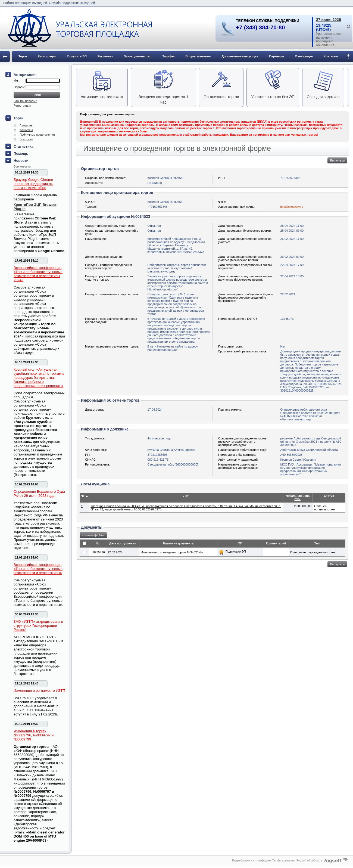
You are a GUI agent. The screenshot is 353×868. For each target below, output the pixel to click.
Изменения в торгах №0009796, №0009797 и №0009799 (34, 735)
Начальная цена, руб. (298, 497)
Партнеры (277, 56)
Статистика (24, 146)
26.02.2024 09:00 (292, 257)
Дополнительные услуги (240, 56)
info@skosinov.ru (292, 207)
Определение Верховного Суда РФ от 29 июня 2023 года (39, 494)
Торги (23, 56)
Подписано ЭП (236, 551)
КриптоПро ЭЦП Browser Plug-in (35, 207)
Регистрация (47, 56)
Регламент (105, 56)
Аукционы (26, 125)
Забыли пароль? (25, 101)
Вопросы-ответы (198, 56)
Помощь (21, 154)
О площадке (304, 56)
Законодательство (138, 56)
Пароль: (20, 87)
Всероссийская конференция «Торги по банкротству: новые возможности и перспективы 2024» (38, 274)
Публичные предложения (37, 135)
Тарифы (168, 56)
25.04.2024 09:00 (292, 231)
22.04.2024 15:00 (292, 276)
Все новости (22, 166)
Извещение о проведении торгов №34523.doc (172, 552)
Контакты (331, 56)
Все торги (26, 139)
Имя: (17, 80)
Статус (329, 496)
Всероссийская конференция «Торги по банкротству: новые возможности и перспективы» (38, 569)
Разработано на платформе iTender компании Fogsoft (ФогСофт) (277, 860)
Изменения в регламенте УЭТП (39, 691)
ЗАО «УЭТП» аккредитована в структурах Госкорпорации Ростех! (38, 626)
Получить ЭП (77, 56)
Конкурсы (26, 130)
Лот (186, 496)
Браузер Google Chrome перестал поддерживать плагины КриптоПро (33, 184)
